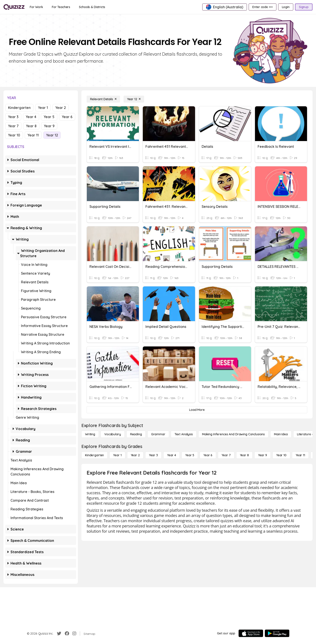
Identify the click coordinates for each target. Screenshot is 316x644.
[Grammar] (158, 434)
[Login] (286, 7)
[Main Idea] (281, 434)
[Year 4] (172, 455)
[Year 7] (226, 455)
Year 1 (43, 108)
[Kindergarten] (94, 455)
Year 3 (13, 117)
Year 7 (13, 126)
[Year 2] (135, 455)
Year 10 (14, 135)
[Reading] (136, 434)
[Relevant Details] (103, 99)
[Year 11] (300, 455)
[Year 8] (244, 455)
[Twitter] (59, 634)
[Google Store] (277, 633)
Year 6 (67, 117)
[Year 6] (208, 455)
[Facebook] (67, 634)
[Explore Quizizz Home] (14, 7)
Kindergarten (19, 108)
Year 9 (49, 126)
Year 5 (49, 117)
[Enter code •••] (262, 7)
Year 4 (31, 117)
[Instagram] (74, 634)
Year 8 (31, 126)
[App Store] (251, 633)
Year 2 (61, 108)
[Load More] (197, 410)
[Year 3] (153, 455)
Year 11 (33, 135)
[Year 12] (134, 99)
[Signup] (304, 7)
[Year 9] (263, 455)
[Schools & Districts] (92, 7)
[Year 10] (281, 455)
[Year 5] (190, 455)
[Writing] (90, 434)
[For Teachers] (61, 7)
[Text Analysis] (184, 434)
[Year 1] (117, 455)
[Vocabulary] (113, 434)
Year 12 (52, 135)
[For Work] (36, 7)
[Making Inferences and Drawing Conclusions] (233, 434)
